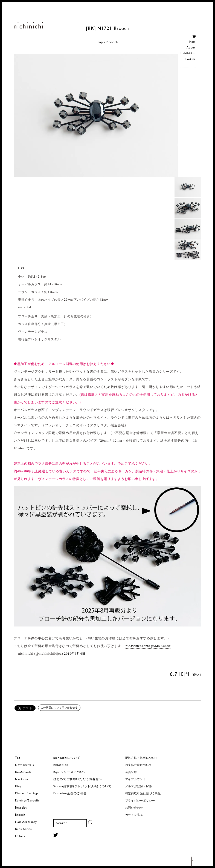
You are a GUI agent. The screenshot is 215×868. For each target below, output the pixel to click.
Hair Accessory (26, 822)
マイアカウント (136, 779)
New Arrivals (24, 765)
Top (100, 42)
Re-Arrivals (23, 772)
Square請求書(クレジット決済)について (82, 787)
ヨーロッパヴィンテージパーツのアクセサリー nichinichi (28, 25)
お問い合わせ (134, 808)
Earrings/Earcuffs (27, 801)
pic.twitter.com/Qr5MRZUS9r (148, 646)
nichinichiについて (67, 758)
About (191, 48)
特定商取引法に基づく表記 (143, 794)
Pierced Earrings (27, 794)
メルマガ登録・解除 (139, 787)
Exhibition (188, 54)
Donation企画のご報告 (70, 794)
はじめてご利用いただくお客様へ (78, 779)
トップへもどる (192, 861)
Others (20, 836)
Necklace (22, 779)
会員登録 (131, 772)
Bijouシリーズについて (70, 772)
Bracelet (21, 808)
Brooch (112, 42)
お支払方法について (139, 765)
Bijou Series (23, 829)
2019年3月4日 (75, 654)
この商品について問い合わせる (59, 708)
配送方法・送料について (142, 758)
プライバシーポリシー (140, 801)
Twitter (190, 59)
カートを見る (134, 815)
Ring (18, 787)
